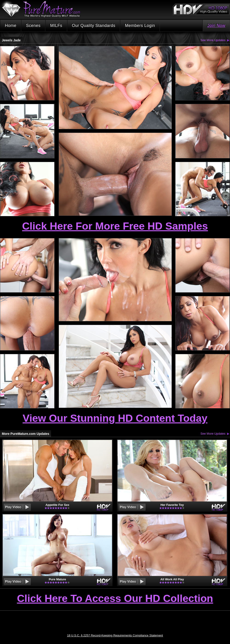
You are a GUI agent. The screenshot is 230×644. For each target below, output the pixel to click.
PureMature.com (43, 9)
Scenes (33, 26)
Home (11, 26)
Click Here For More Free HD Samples (115, 226)
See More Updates (213, 40)
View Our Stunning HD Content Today (115, 418)
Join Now (216, 26)
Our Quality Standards (94, 26)
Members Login (140, 26)
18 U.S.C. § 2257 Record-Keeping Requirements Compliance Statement (115, 635)
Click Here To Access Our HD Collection (115, 599)
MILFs (56, 26)
